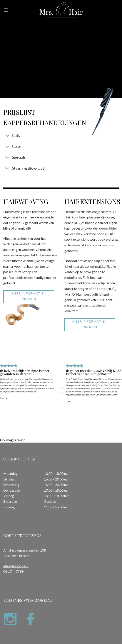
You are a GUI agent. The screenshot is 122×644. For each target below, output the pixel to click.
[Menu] (6, 10)
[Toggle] (8, 136)
